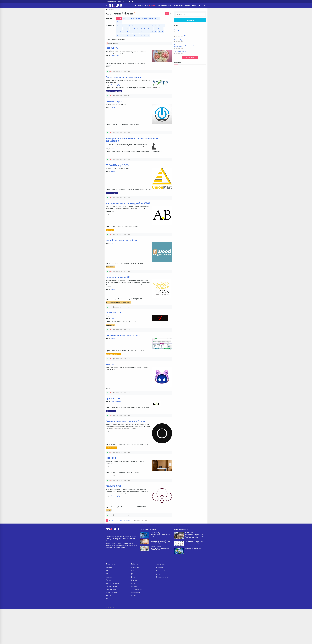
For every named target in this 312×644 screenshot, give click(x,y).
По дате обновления (134, 19)
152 (121, 520)
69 (125, 359)
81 (125, 133)
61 (125, 393)
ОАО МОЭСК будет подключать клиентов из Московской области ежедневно (161, 534)
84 (125, 480)
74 (125, 330)
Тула (112, 243)
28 (125, 71)
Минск (113, 339)
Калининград (115, 56)
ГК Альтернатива (114, 313)
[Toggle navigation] (205, 5)
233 (125, 96)
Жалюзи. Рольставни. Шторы (114, 91)
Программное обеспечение (113, 354)
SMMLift (110, 364)
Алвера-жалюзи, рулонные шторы (123, 77)
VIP (124, 19)
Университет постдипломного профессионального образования (132, 139)
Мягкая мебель (110, 267)
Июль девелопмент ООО (118, 277)
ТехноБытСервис (114, 101)
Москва (145, 19)
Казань (113, 107)
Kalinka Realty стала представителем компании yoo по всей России (160, 548)
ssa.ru (107, 608)
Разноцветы (112, 48)
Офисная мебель (111, 411)
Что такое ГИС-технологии (193, 549)
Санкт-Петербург (154, 19)
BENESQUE (111, 458)
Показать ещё (190, 57)
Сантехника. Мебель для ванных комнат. (117, 476)
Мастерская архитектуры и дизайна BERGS (128, 203)
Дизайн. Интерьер (111, 448)
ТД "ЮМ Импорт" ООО (117, 165)
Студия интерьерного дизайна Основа (126, 421)
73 (125, 452)
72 (125, 515)
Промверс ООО (114, 398)
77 (125, 235)
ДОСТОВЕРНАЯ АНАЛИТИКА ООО (123, 335)
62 (125, 160)
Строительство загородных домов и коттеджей (118, 302)
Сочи (112, 319)
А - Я (118, 25)
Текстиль (109, 510)
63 (125, 271)
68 (125, 198)
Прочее (108, 67)
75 (125, 307)
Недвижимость (110, 325)
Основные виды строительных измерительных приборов (194, 542)
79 (125, 416)
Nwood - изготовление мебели (121, 240)
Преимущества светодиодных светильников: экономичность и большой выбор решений (160, 541)
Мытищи (113, 466)
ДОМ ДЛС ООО (113, 486)
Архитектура (110, 230)
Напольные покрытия (112, 193)
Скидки (119, 22)
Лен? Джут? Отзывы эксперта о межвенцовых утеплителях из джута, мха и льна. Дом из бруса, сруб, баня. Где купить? (195, 535)
